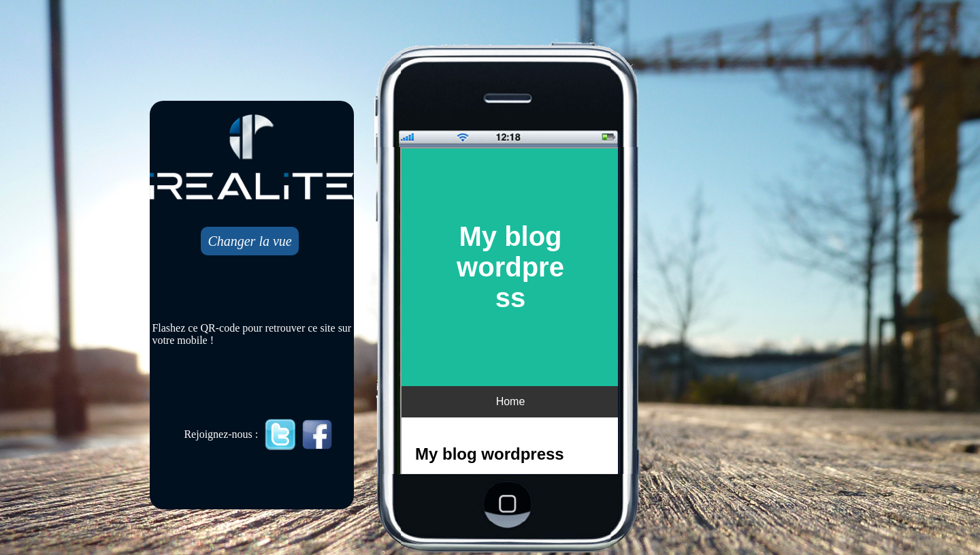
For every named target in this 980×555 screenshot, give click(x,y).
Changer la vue (249, 241)
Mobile (510, 312)
